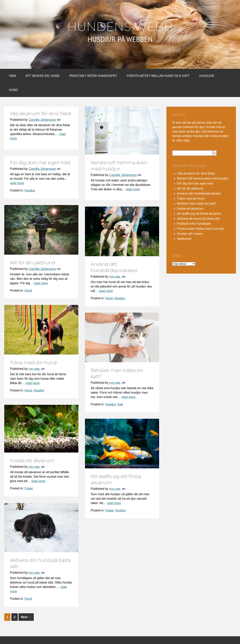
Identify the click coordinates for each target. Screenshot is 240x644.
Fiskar (29, 488)
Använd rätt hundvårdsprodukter (199, 194)
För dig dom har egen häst (40, 163)
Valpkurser (184, 239)
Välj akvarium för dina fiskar (41, 114)
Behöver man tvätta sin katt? (197, 204)
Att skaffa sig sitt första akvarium (199, 214)
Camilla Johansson (42, 120)
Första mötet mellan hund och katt (158, 76)
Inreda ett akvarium (32, 461)
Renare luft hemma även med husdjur (203, 178)
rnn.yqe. (115, 277)
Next (26, 617)
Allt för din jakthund (33, 263)
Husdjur (207, 76)
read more (133, 189)
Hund (14, 90)
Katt (120, 404)
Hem (13, 76)
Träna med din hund (33, 363)
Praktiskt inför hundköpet (93, 76)
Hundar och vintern (190, 234)
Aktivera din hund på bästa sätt (198, 219)
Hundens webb (120, 27)
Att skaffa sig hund (42, 76)
